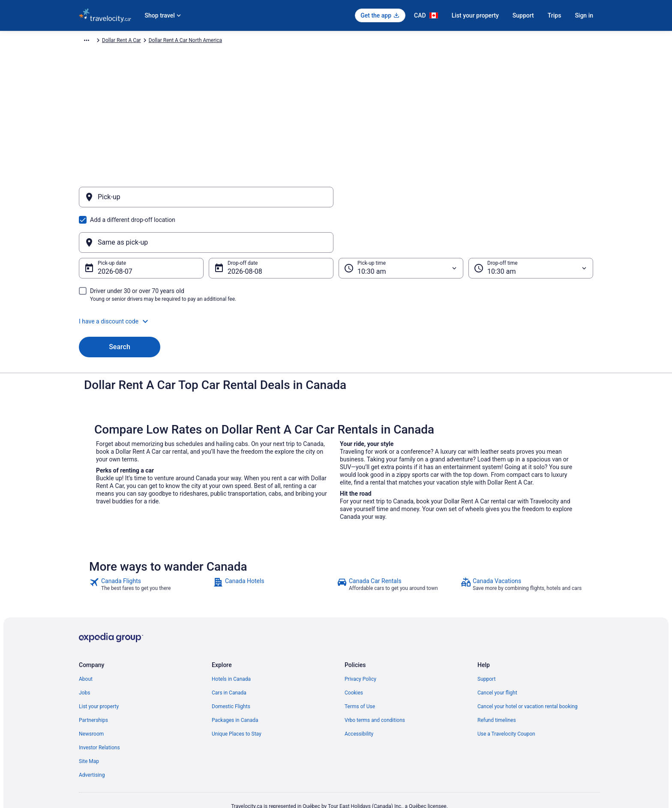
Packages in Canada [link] (235, 679)
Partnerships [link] (93, 679)
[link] (150, 543)
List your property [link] (99, 665)
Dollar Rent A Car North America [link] (232, 42)
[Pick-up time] (401, 227)
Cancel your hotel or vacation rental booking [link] (528, 665)
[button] (336, 280)
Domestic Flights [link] (231, 665)
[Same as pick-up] (466, 201)
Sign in (584, 15)
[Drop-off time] (531, 227)
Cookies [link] (354, 652)
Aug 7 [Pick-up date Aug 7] (106, 230)
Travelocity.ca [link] (94, 42)
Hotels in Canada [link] (231, 638)
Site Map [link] (89, 720)
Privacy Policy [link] (360, 638)
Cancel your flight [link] (497, 652)
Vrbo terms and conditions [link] (375, 679)
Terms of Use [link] (360, 665)
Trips (555, 15)
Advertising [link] (92, 734)
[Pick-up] (206, 201)
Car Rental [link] (130, 42)
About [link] (86, 638)
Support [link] (486, 638)
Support (523, 15)
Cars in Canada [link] (229, 652)
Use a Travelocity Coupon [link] (506, 693)
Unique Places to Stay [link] (237, 693)
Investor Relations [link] (99, 706)
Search (120, 306)
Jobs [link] (84, 652)
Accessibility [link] (359, 693)
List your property (475, 15)
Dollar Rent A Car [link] (169, 42)
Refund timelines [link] (497, 679)
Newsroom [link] (91, 693)
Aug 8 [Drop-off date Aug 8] (236, 230)
